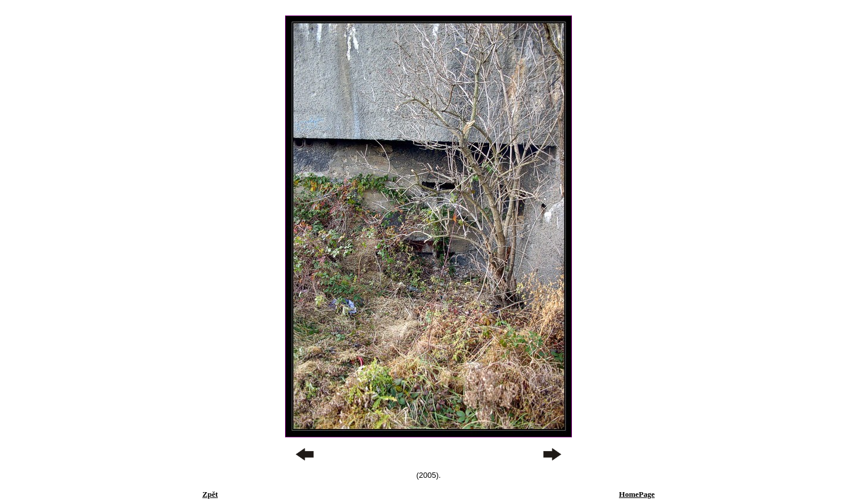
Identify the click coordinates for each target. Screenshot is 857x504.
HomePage (637, 494)
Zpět (210, 494)
